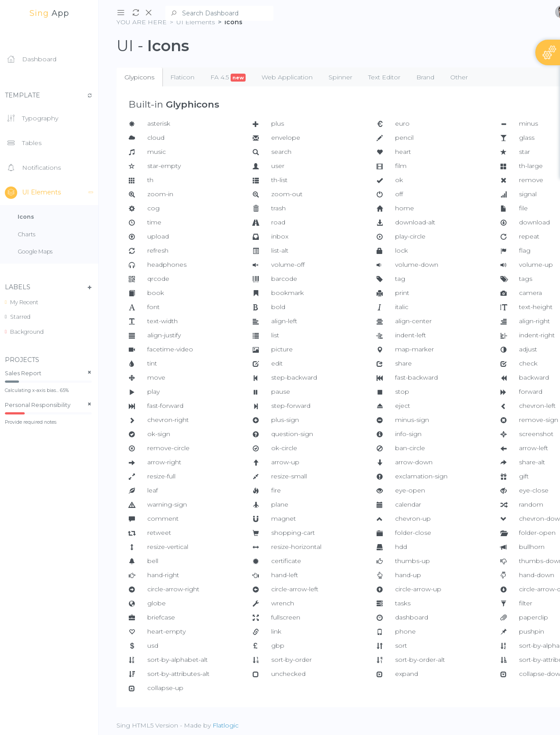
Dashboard (31, 60)
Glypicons (139, 77)
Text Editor (384, 77)
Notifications (33, 168)
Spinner (340, 77)
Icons (26, 217)
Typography (32, 119)
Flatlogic (226, 725)
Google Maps (35, 252)
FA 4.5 (228, 77)
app (49, 13)
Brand (425, 77)
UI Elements (52, 193)
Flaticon (182, 77)
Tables (23, 143)
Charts (26, 234)
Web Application (287, 77)
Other (459, 77)
